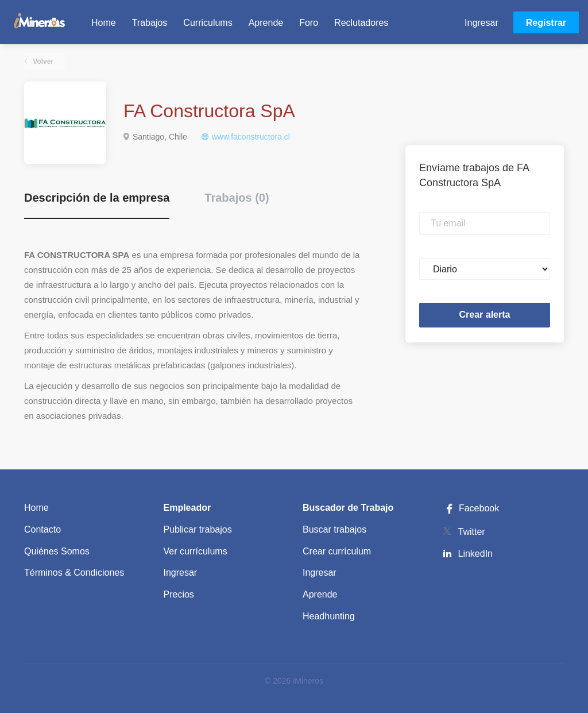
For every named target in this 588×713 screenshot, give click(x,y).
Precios (179, 594)
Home (36, 508)
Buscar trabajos (334, 529)
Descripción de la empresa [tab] (97, 198)
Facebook (471, 508)
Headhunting (329, 616)
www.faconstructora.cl (251, 137)
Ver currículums (196, 551)
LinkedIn (476, 554)
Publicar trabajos (198, 529)
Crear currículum (337, 551)
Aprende (320, 594)
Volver (42, 61)
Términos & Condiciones (74, 573)
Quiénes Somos (57, 551)
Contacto (42, 529)
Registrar (546, 23)
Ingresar (481, 23)
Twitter (472, 532)
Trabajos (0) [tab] (237, 198)
